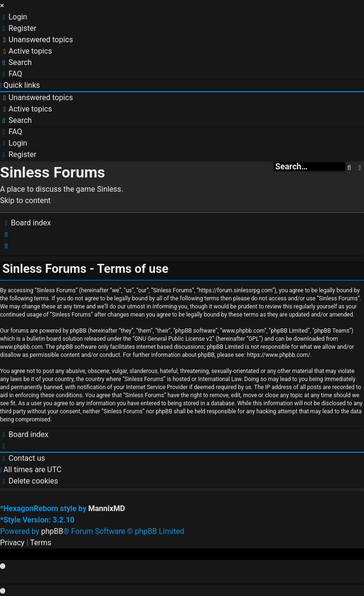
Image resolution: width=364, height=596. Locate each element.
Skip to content (25, 200)
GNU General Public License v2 (173, 339)
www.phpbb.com (21, 347)
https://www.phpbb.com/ (279, 355)
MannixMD (106, 508)
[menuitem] (14, 17)
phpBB (52, 531)
